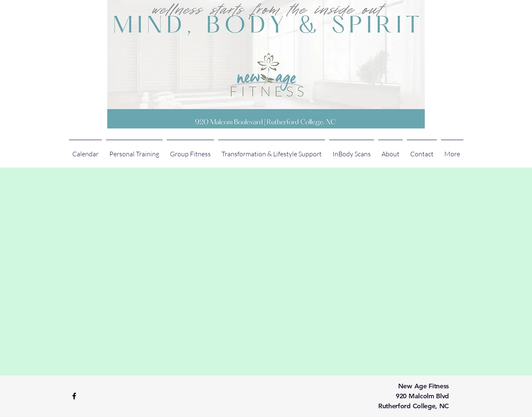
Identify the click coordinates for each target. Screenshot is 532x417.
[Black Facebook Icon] (74, 396)
